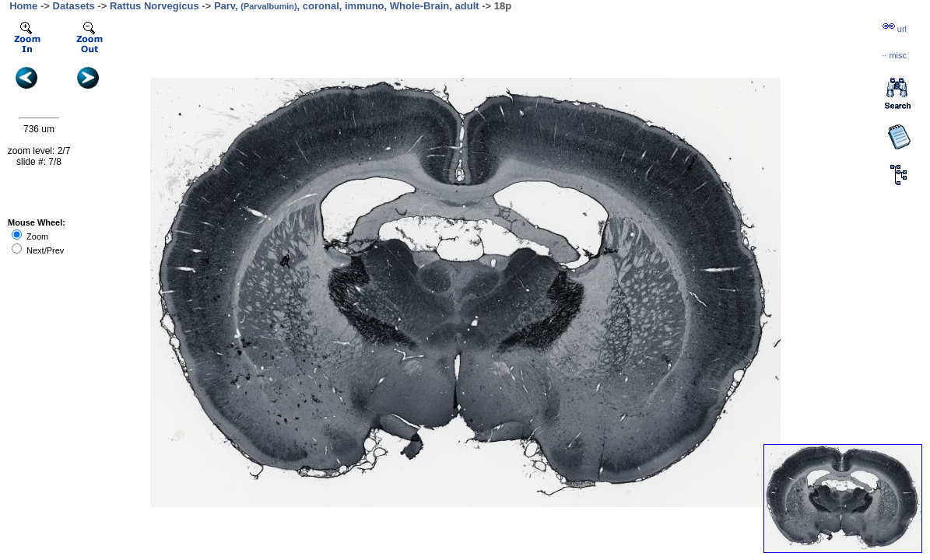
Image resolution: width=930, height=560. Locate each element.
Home (23, 6)
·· (894, 55)
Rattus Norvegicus (154, 6)
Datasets (74, 6)
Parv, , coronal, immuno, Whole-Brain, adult (347, 6)
